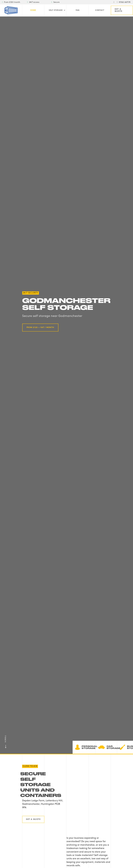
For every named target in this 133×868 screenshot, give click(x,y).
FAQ (78, 10)
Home (33, 10)
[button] (57, 10)
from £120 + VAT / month (40, 327)
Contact (100, 10)
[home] (11, 10)
